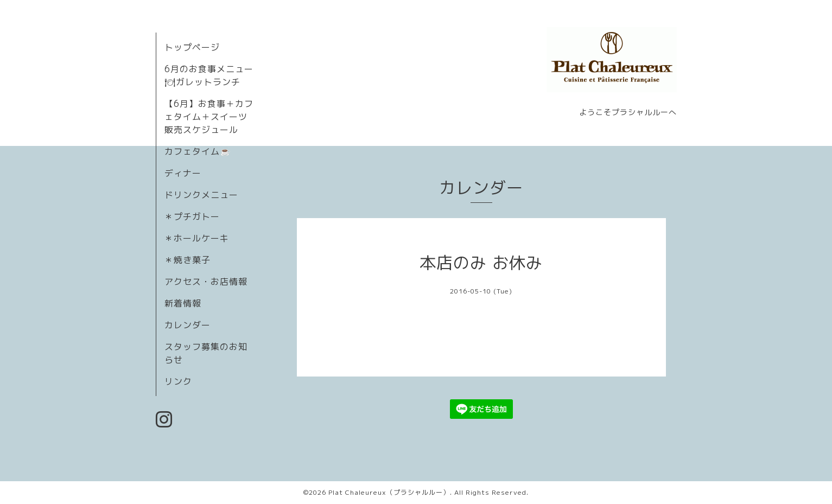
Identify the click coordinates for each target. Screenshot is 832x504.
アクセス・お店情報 (206, 282)
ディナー (183, 173)
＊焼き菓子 (188, 260)
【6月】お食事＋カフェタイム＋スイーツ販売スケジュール (209, 117)
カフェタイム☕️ (198, 151)
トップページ (192, 47)
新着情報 (183, 303)
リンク (178, 381)
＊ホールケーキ (197, 238)
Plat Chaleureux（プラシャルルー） (389, 492)
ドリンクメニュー (201, 195)
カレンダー (188, 325)
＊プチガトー (192, 216)
